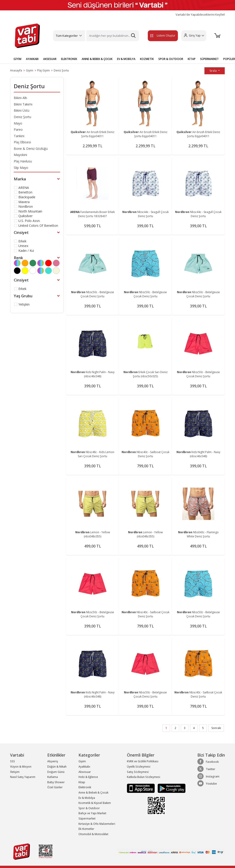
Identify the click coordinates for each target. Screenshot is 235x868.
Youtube (207, 783)
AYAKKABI (32, 59)
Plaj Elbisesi (22, 142)
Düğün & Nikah (57, 767)
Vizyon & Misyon (21, 767)
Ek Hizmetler (86, 829)
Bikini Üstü (22, 110)
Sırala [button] (213, 71)
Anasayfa (16, 70)
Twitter (206, 769)
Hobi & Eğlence (88, 777)
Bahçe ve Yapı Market (92, 813)
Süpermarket (87, 818)
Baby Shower (56, 782)
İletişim (15, 772)
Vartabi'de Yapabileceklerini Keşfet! (200, 15)
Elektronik (85, 787)
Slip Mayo (21, 168)
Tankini (19, 136)
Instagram (208, 776)
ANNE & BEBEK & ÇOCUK (97, 59)
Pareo (18, 129)
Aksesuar (85, 772)
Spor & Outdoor (89, 808)
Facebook (208, 762)
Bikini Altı (20, 98)
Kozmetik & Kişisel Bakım (95, 803)
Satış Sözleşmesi (138, 772)
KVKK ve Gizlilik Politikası (143, 761)
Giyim (30, 70)
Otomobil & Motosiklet (93, 834)
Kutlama (53, 777)
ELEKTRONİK (69, 59)
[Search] (113, 36)
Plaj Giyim (43, 70)
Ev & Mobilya (87, 798)
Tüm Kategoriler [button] (67, 36)
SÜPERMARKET (209, 59)
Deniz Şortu (61, 70)
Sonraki (216, 728)
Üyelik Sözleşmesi (139, 767)
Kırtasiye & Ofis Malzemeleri (97, 824)
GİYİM (17, 59)
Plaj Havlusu (23, 161)
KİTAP (192, 59)
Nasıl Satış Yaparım (23, 777)
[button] (193, 36)
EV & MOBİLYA (126, 59)
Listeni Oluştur (158, 35)
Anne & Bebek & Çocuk (93, 793)
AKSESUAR (50, 59)
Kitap (82, 782)
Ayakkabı (84, 767)
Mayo (18, 123)
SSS (13, 761)
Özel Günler (55, 787)
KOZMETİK (147, 59)
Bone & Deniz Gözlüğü (31, 149)
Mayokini (20, 155)
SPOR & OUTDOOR (171, 59)
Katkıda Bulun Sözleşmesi (144, 777)
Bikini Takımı (23, 104)
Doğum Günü (56, 772)
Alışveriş (53, 761)
